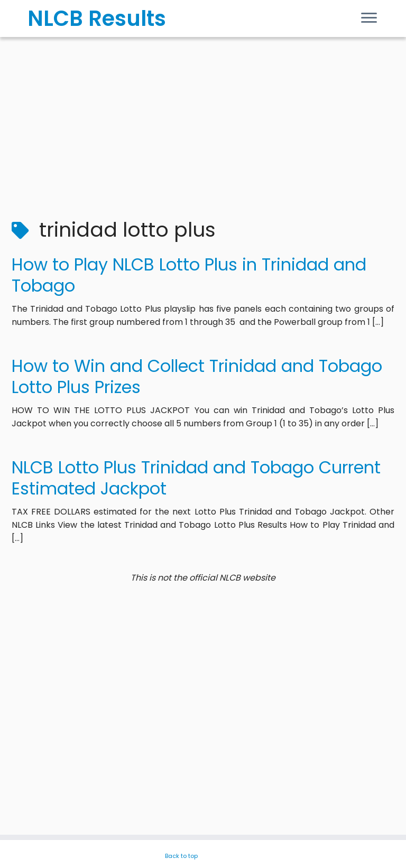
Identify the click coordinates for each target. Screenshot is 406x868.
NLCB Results (97, 18)
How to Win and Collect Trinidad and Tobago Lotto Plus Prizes (197, 376)
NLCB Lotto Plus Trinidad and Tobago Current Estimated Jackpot (196, 478)
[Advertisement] (203, 122)
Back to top (181, 856)
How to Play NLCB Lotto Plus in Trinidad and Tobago (189, 275)
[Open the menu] (369, 19)
